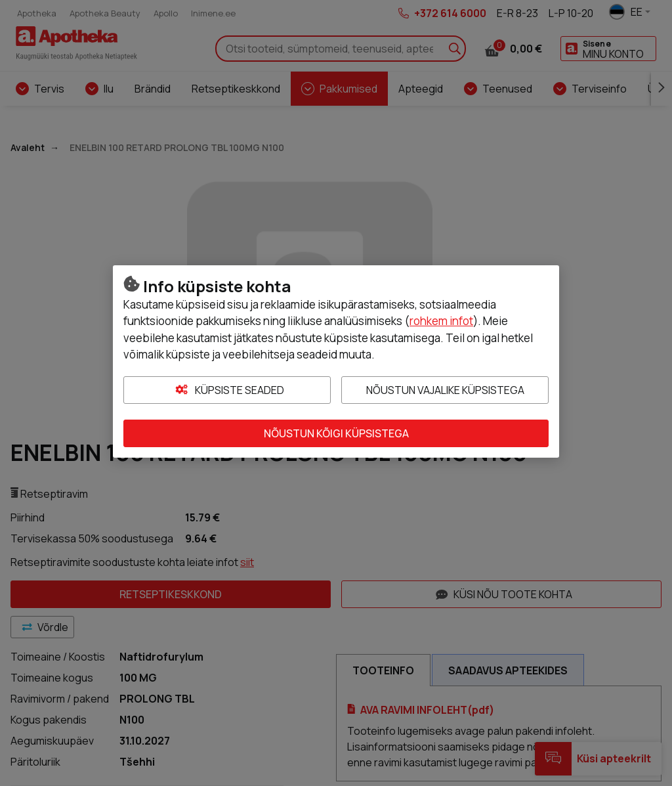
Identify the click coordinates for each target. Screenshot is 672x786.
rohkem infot (441, 321)
